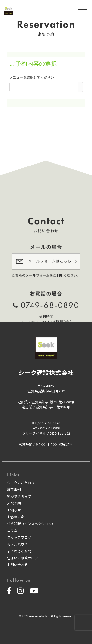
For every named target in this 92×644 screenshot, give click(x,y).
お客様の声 (16, 517)
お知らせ (14, 510)
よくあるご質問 (19, 551)
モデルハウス (17, 544)
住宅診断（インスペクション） (31, 524)
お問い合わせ (17, 565)
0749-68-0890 (50, 305)
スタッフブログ (19, 538)
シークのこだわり (21, 483)
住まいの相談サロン (23, 558)
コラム (12, 531)
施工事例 (14, 490)
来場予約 (14, 503)
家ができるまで (19, 497)
